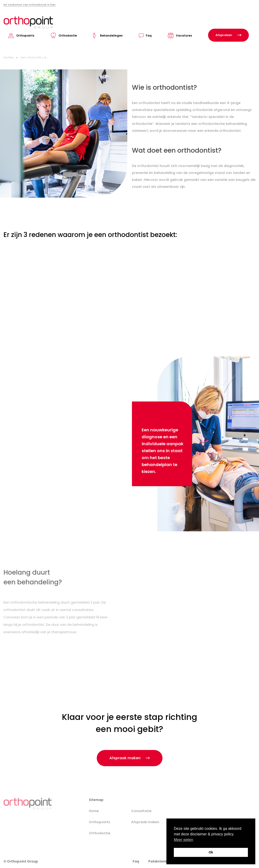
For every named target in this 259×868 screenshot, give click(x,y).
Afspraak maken (145, 828)
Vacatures (184, 36)
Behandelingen (111, 36)
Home (94, 816)
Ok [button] (211, 852)
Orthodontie (68, 36)
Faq (149, 36)
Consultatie (141, 816)
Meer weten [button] (184, 840)
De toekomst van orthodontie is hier (30, 5)
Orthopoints (25, 36)
